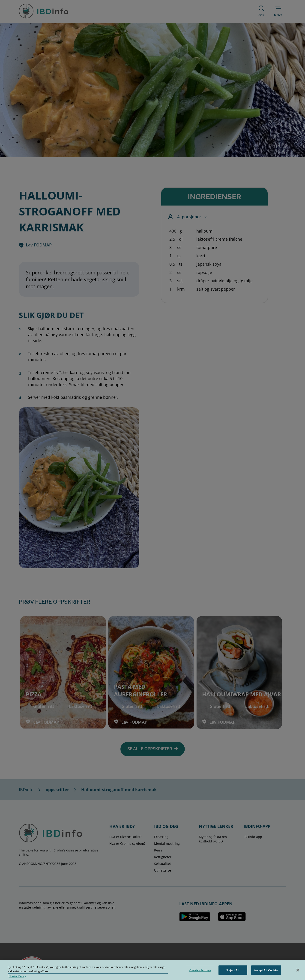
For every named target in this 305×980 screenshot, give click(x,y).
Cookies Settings (200, 975)
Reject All (233, 975)
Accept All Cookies (266, 975)
